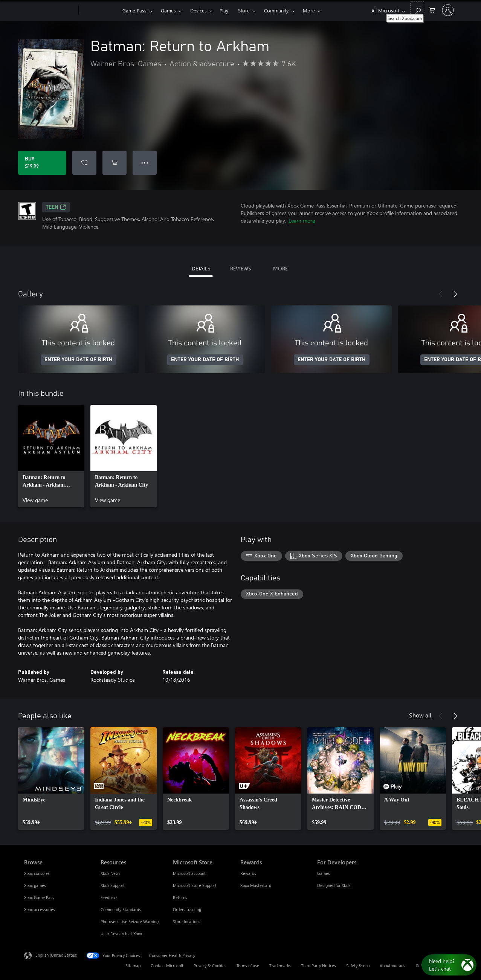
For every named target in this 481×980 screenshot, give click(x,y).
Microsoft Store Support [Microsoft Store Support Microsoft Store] (195, 885)
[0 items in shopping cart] (432, 10)
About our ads (392, 965)
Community (276, 10)
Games (168, 10)
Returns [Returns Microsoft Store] (180, 897)
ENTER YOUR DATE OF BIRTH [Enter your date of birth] (79, 360)
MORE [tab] (280, 268)
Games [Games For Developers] (324, 873)
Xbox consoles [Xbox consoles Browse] (37, 873)
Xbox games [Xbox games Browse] (35, 885)
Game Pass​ (134, 10)
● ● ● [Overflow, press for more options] (145, 163)
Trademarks (280, 965)
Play (224, 10)
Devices (199, 10)
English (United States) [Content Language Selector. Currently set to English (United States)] (56, 955)
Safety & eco (358, 965)
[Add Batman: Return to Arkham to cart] (115, 163)
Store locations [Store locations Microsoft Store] (187, 921)
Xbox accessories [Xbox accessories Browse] (40, 909)
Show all (420, 715)
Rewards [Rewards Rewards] (248, 873)
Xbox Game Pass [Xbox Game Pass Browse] (39, 897)
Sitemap (133, 965)
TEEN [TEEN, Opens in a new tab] (56, 207)
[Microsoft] (50, 11)
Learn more (302, 221)
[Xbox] (100, 11)
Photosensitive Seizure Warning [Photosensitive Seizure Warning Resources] (130, 921)
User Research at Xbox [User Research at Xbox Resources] (121, 933)
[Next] (455, 294)
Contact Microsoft (167, 965)
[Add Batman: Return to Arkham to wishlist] (84, 163)
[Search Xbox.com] (417, 10)
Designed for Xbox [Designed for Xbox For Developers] (334, 885)
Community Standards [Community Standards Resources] (121, 909)
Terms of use (248, 965)
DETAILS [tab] (201, 268)
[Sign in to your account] (448, 10)
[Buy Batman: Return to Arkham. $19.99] (42, 163)
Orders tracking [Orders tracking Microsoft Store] (187, 909)
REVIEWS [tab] (240, 268)
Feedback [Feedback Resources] (109, 897)
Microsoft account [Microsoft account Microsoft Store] (189, 873)
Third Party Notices (318, 965)
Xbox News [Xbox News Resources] (111, 873)
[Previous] (440, 294)
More (309, 10)
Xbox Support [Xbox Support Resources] (113, 885)
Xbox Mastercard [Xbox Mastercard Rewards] (256, 885)
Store (244, 10)
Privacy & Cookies (210, 965)
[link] (51, 456)
